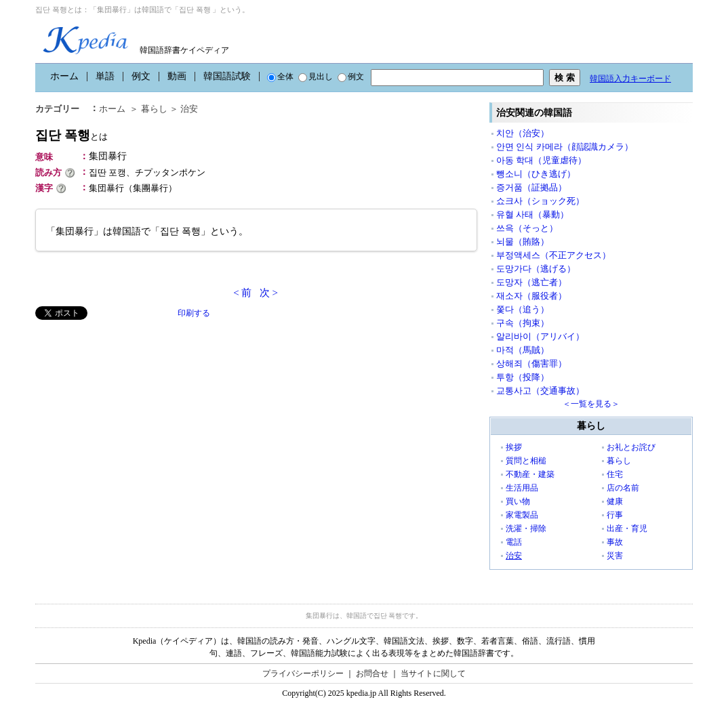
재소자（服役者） (531, 296)
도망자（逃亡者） (531, 282)
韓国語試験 (227, 76)
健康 (615, 501)
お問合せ (372, 673)
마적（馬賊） (523, 350)
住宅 (615, 474)
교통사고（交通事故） (540, 391)
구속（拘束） (523, 323)
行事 (615, 515)
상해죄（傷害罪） (531, 364)
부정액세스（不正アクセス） (553, 255)
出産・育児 (627, 528)
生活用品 (522, 488)
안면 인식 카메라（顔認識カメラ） (565, 147)
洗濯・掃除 (526, 528)
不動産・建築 (530, 474)
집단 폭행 (72, 135)
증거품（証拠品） (531, 187)
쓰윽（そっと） (527, 228)
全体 (280, 77)
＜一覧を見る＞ (591, 404)
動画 (177, 76)
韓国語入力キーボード (630, 79)
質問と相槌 (526, 461)
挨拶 (514, 447)
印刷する (194, 313)
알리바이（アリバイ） (540, 336)
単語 (105, 76)
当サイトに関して (433, 673)
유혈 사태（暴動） (532, 214)
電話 (514, 542)
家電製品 (522, 515)
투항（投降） (523, 377)
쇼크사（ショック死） (540, 201)
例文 (141, 76)
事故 (615, 542)
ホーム (64, 76)
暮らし (154, 109)
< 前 (242, 293)
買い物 (518, 501)
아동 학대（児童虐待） (541, 160)
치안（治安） (523, 133)
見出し (316, 77)
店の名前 (623, 488)
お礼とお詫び (631, 447)
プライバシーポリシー (303, 673)
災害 (615, 556)
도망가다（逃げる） (536, 269)
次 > (269, 293)
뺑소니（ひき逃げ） (536, 174)
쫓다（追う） (523, 309)
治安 (189, 109)
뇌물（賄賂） (523, 242)
